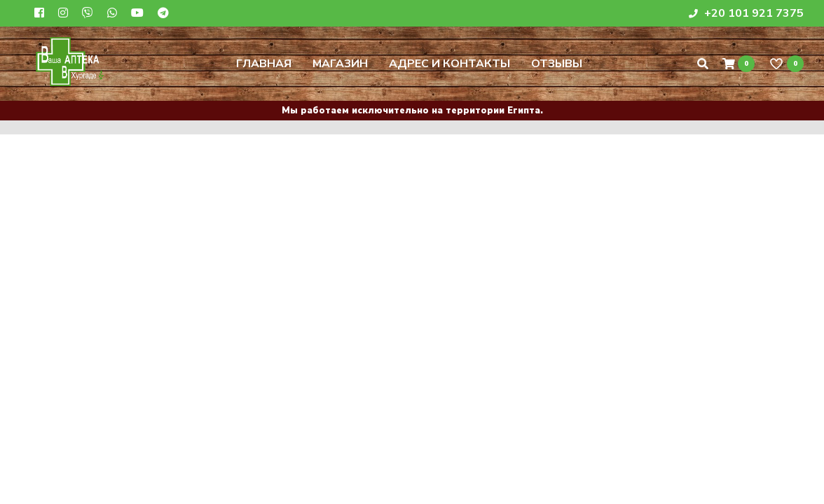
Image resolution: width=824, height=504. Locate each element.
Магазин (340, 64)
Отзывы (557, 64)
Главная (264, 64)
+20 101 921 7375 (746, 13)
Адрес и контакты (449, 64)
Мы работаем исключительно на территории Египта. (412, 111)
